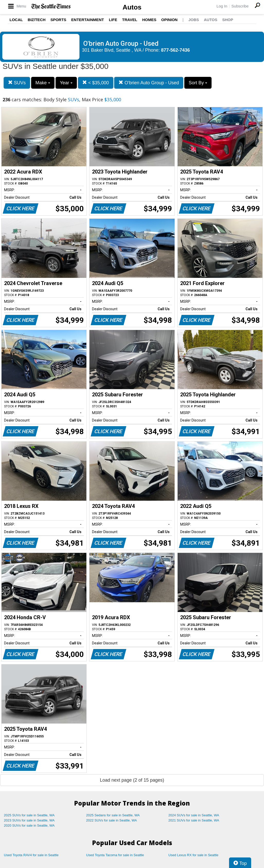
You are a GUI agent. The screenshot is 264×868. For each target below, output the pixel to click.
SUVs (17, 83)
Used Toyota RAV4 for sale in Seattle (31, 855)
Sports (58, 20)
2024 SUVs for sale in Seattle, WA (194, 815)
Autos (132, 7)
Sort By (198, 83)
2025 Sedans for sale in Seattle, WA (113, 815)
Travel (130, 20)
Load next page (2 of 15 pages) (132, 780)
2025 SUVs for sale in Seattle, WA (29, 815)
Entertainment (88, 20)
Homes (149, 20)
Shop (228, 20)
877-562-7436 (176, 50)
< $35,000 (96, 83)
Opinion (169, 20)
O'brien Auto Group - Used (149, 83)
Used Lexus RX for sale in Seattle (193, 855)
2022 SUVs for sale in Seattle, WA (112, 820)
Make (43, 83)
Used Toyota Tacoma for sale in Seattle (115, 855)
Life (113, 20)
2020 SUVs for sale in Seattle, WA (29, 825)
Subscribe (240, 6)
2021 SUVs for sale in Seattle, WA (194, 820)
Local (16, 20)
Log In (222, 6)
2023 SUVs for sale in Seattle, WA (29, 820)
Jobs (194, 20)
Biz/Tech (37, 20)
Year (66, 83)
